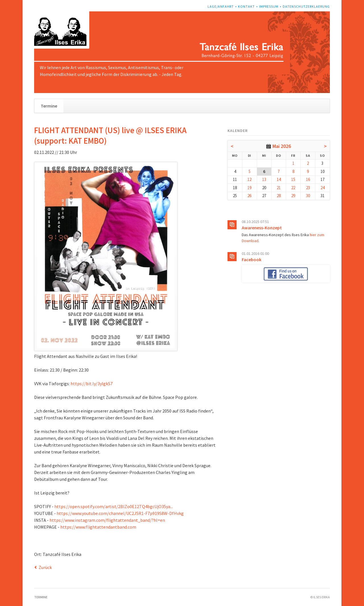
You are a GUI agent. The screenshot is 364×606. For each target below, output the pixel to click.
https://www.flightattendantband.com (98, 527)
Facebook (252, 259)
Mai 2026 (282, 146)
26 (249, 196)
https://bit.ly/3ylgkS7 (92, 384)
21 (279, 188)
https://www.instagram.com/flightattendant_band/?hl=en (107, 520)
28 (279, 196)
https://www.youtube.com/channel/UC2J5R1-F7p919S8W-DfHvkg (120, 513)
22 (293, 188)
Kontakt (246, 6)
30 (308, 196)
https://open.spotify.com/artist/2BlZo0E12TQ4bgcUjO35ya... (114, 506)
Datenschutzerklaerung (306, 6)
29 (293, 196)
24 (322, 188)
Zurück (45, 567)
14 (279, 179)
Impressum (269, 6)
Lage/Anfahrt (221, 6)
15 (293, 179)
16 (308, 179)
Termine (49, 106)
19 (249, 188)
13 (264, 179)
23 (308, 188)
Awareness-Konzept (262, 228)
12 (249, 179)
